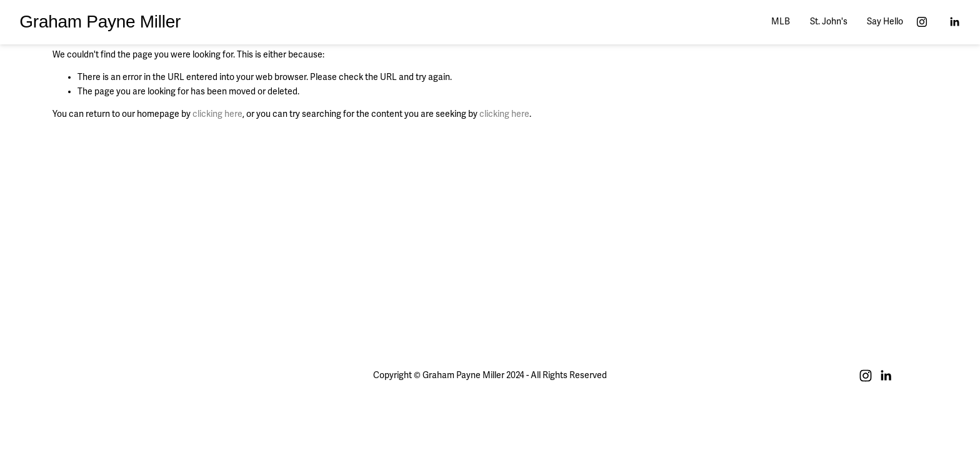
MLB (781, 22)
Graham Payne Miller (100, 22)
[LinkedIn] (954, 22)
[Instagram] (922, 22)
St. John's (829, 22)
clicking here (217, 114)
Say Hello (885, 22)
